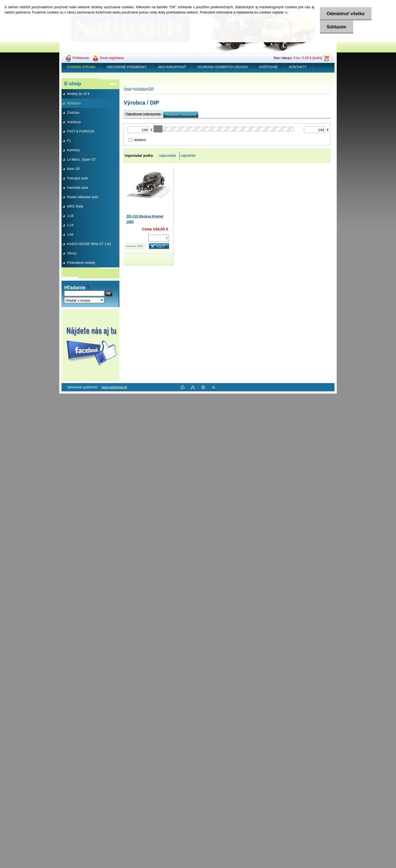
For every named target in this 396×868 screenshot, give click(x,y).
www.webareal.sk (114, 387)
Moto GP (73, 169)
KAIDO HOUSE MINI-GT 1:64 (89, 244)
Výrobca (140, 89)
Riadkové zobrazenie (181, 115)
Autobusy (74, 122)
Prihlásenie (81, 58)
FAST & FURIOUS (81, 131)
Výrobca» (74, 103)
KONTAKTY (298, 67)
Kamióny (73, 150)
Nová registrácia (112, 58)
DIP (151, 89)
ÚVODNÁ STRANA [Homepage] (81, 67)
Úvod (127, 89)
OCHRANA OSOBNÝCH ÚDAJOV (223, 67)
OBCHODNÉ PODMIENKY (127, 67)
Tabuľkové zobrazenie (143, 114)
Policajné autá (77, 178)
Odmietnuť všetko (346, 14)
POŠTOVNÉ (268, 67)
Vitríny (72, 253)
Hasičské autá (77, 188)
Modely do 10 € (78, 94)
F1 (69, 141)
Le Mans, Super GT (81, 160)
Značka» (73, 113)
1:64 (70, 235)
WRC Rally (75, 206)
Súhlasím (337, 27)
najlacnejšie (168, 156)
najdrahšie (188, 156)
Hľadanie (75, 288)
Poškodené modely (81, 263)
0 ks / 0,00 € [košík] (308, 58)
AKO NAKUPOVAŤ (172, 67)
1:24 (70, 225)
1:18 (70, 216)
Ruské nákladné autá (83, 197)
